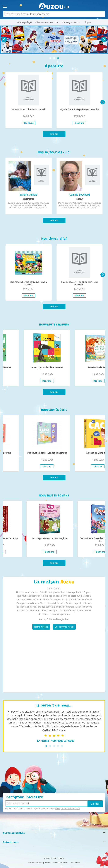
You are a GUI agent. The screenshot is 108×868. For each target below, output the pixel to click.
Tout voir (54, 134)
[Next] (104, 40)
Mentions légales (35, 862)
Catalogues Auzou (71, 22)
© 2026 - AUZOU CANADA (54, 859)
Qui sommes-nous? (64, 627)
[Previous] (4, 40)
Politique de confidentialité (68, 809)
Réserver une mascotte (47, 22)
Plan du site (75, 862)
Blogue (87, 22)
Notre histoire (41, 627)
